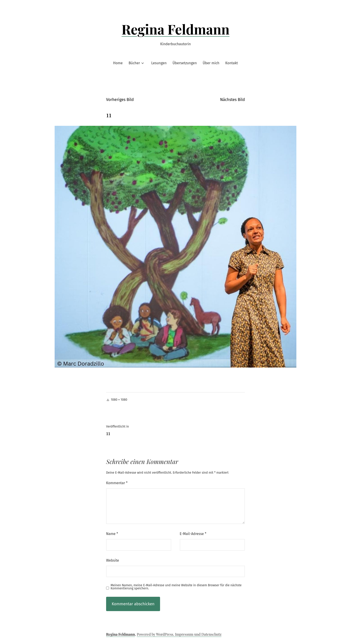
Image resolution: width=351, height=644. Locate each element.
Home (118, 63)
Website (113, 560)
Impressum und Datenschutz (198, 634)
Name (112, 534)
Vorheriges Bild (120, 100)
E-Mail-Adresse (193, 534)
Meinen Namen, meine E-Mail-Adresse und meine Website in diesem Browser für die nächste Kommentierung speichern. (176, 587)
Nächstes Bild (232, 100)
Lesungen (159, 63)
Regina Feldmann (176, 29)
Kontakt (231, 63)
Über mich (211, 63)
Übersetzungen (185, 63)
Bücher (134, 63)
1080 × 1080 (119, 400)
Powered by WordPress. (156, 634)
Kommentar (117, 483)
